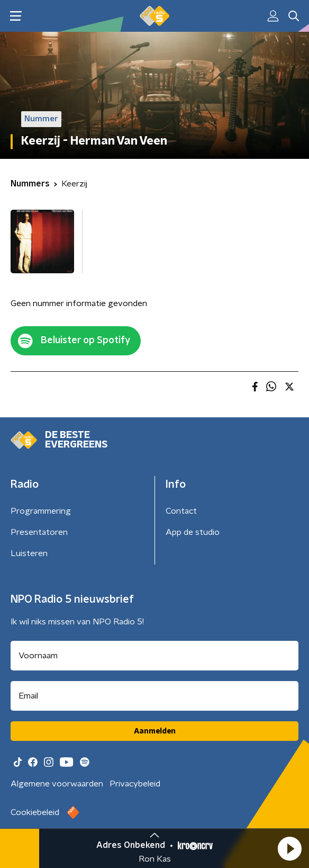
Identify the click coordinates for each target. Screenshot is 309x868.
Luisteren (29, 553)
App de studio (193, 532)
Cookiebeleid (35, 812)
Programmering (41, 511)
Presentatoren (39, 532)
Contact (181, 511)
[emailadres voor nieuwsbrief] (154, 696)
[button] (289, 848)
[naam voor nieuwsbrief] (154, 656)
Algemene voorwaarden (57, 784)
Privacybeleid (135, 784)
